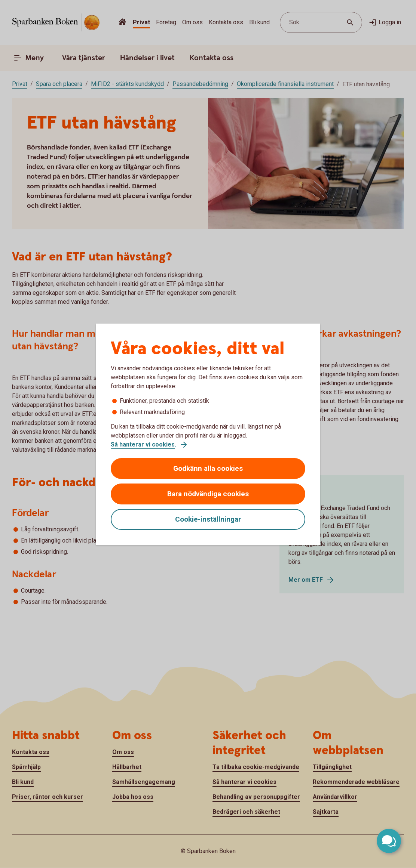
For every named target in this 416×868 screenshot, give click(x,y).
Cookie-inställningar (208, 519)
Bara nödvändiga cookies (208, 494)
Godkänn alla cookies (208, 468)
